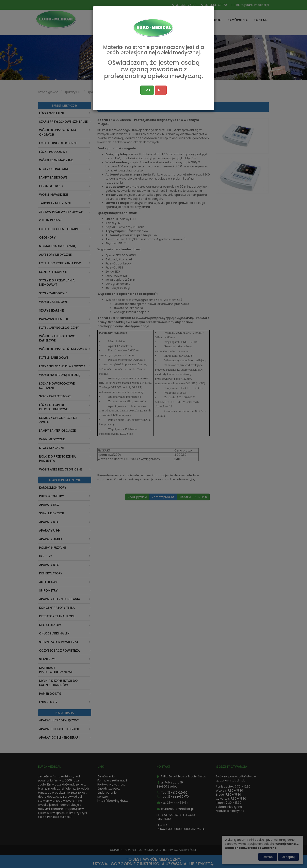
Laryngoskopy (51, 186)
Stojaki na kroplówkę (57, 246)
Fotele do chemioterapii (59, 229)
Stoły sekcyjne (52, 448)
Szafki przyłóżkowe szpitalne (63, 122)
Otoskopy (47, 237)
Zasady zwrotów (109, 789)
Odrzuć (268, 857)
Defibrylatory (51, 573)
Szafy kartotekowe (55, 396)
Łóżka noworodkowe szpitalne (57, 386)
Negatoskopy (50, 625)
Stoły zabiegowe (53, 293)
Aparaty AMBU (50, 539)
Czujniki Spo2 (50, 220)
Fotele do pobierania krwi (60, 263)
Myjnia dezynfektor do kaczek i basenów (58, 683)
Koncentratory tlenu (57, 608)
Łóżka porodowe (53, 152)
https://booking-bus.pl (113, 801)
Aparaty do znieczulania (60, 599)
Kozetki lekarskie (53, 272)
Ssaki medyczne (52, 513)
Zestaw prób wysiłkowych (61, 212)
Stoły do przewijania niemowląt (57, 282)
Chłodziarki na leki (55, 633)
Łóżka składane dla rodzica (62, 366)
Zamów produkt (163, 497)
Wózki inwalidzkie (54, 195)
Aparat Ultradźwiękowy (59, 720)
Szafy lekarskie (51, 310)
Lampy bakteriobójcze (57, 431)
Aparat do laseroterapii (59, 729)
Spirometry (48, 590)
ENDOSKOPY (48, 702)
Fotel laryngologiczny (59, 328)
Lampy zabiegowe (53, 177)
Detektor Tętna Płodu (57, 616)
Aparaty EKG (73, 92)
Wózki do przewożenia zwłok (63, 349)
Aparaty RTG (49, 565)
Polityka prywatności (112, 784)
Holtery (46, 556)
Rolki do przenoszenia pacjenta (57, 459)
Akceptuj (288, 857)
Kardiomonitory (53, 488)
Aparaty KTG (49, 522)
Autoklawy (48, 582)
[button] (242, 135)
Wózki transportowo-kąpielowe (58, 338)
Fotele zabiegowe (54, 358)
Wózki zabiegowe (53, 302)
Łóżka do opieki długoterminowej (54, 407)
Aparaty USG (49, 530)
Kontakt (261, 20)
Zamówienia (238, 20)
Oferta (201, 20)
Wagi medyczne (52, 439)
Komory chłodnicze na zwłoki (58, 420)
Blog (217, 20)
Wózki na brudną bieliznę (60, 375)
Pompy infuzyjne (53, 548)
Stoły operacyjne (54, 169)
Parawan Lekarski (54, 319)
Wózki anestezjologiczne (61, 469)
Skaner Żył (48, 659)
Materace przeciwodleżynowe (56, 670)
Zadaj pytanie (137, 497)
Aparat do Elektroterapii (60, 737)
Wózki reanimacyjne (56, 160)
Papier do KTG (50, 694)
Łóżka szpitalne (52, 113)
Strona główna (174, 20)
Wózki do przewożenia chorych (58, 132)
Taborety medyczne (55, 203)
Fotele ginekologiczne (58, 143)
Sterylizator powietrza (59, 642)
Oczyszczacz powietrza (59, 651)
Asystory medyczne (55, 255)
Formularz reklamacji (112, 780)
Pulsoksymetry (51, 496)
